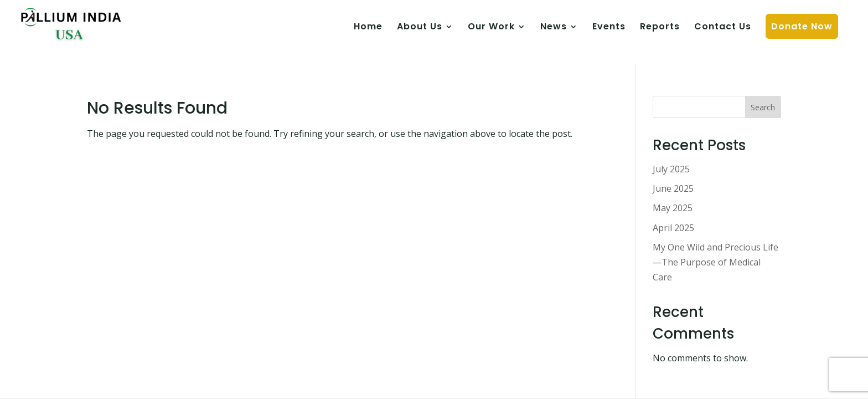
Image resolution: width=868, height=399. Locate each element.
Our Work (491, 28)
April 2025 (673, 228)
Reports (660, 28)
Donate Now (802, 26)
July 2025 (671, 169)
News (554, 28)
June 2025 (673, 188)
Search (763, 107)
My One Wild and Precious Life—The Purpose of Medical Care (715, 262)
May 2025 (673, 208)
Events (609, 28)
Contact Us (723, 28)
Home (368, 28)
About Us (420, 28)
